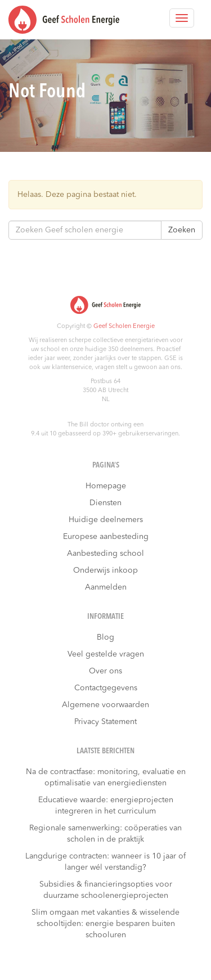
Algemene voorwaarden (105, 705)
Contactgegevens (106, 688)
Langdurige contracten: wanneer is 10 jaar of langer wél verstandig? (105, 862)
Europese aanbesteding (106, 537)
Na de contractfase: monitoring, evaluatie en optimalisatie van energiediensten (106, 777)
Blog (105, 637)
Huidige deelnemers (106, 520)
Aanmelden (106, 587)
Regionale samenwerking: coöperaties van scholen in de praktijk (105, 834)
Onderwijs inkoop (105, 570)
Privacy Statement (105, 722)
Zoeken (182, 230)
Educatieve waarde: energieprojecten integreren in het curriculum (106, 806)
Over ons (105, 671)
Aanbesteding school (105, 554)
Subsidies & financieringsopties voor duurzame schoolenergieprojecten (106, 890)
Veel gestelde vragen (106, 654)
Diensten (105, 503)
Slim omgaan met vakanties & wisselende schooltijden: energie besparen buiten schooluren (105, 924)
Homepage (106, 486)
